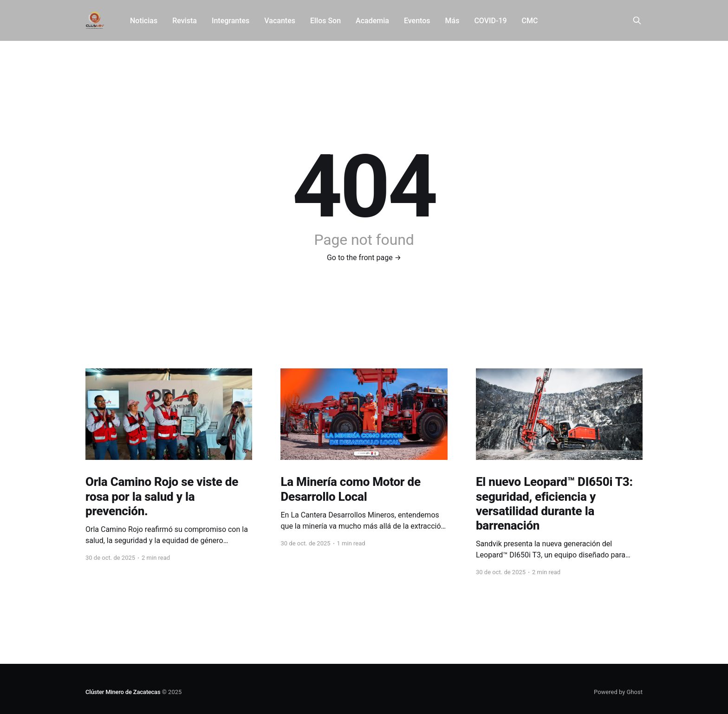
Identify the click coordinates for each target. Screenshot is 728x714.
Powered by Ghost (618, 692)
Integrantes (231, 21)
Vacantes (280, 21)
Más (452, 21)
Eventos (417, 21)
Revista (185, 21)
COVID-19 (490, 21)
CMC (530, 21)
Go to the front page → (364, 258)
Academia (372, 21)
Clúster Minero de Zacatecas (123, 692)
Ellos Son (325, 21)
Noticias (144, 21)
